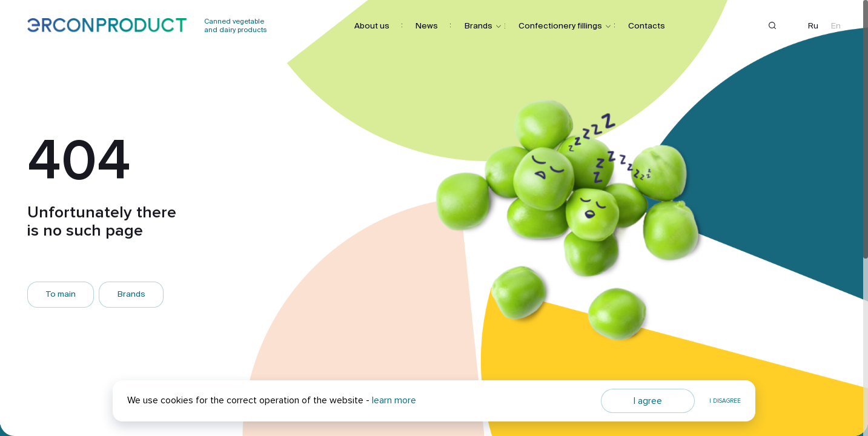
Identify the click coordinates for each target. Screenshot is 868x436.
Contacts (647, 25)
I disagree (725, 401)
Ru (813, 26)
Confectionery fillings (560, 25)
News (427, 25)
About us (372, 25)
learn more (394, 400)
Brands (479, 25)
